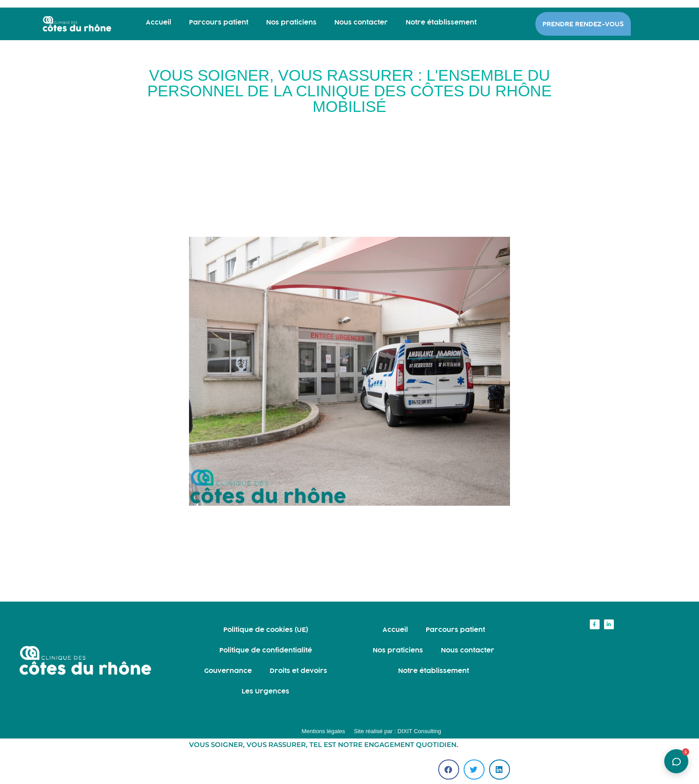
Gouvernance (228, 671)
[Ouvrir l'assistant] (676, 761)
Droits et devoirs (298, 671)
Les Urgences (265, 691)
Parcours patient (219, 22)
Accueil (158, 22)
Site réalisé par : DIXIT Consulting (398, 731)
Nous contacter (361, 22)
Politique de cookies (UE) (266, 629)
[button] (449, 770)
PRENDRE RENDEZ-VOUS (583, 24)
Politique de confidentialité (266, 650)
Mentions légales (323, 731)
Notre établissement (441, 22)
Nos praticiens (291, 22)
